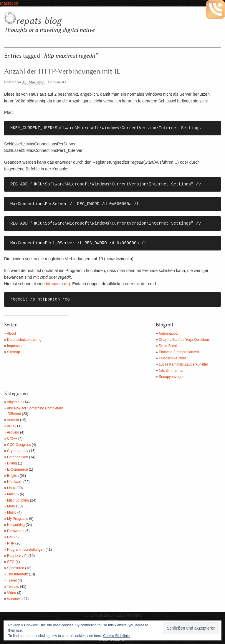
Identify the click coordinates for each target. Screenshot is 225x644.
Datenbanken (18, 457)
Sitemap (14, 352)
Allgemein (15, 402)
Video (11, 593)
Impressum (16, 346)
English (13, 476)
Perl (10, 537)
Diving (12, 463)
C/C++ (12, 439)
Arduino (13, 432)
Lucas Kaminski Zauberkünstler (183, 364)
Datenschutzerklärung (24, 340)
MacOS (13, 494)
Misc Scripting (18, 500)
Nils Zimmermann (173, 371)
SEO (11, 562)
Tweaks (13, 587)
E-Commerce (18, 469)
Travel (12, 580)
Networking (16, 525)
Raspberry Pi (17, 556)
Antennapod (168, 333)
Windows (14, 599)
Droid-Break (168, 346)
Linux (11, 488)
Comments (57, 82)
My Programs (18, 519)
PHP (11, 543)
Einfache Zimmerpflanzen (179, 352)
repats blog (39, 21)
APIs (10, 426)
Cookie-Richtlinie (116, 636)
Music (12, 512)
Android (13, 420)
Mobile (12, 506)
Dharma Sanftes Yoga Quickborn (185, 340)
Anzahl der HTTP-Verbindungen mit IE (62, 72)
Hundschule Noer (172, 358)
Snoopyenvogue (172, 377)
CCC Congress (19, 445)
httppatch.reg (58, 284)
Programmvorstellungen (26, 550)
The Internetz (18, 574)
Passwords (16, 531)
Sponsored (16, 568)
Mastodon (9, 3)
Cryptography (18, 451)
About (11, 333)
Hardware (15, 482)
